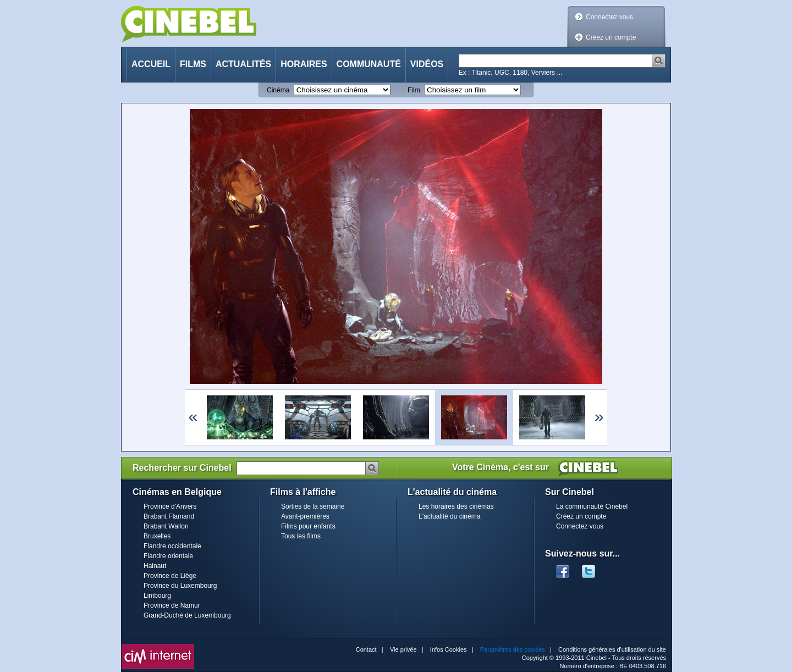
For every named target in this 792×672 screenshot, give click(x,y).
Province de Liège (170, 576)
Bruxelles (157, 536)
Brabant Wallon (166, 526)
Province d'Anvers (170, 506)
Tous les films (301, 536)
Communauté (369, 64)
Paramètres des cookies (513, 649)
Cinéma (278, 90)
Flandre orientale (168, 556)
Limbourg (157, 596)
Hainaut (155, 566)
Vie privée (403, 649)
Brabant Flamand (169, 516)
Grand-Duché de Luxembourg (187, 615)
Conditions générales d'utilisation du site (612, 649)
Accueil (151, 64)
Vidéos (427, 64)
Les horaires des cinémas (456, 506)
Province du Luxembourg (180, 586)
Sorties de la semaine (313, 506)
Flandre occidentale (172, 546)
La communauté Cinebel (592, 506)
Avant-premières (305, 516)
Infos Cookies (449, 649)
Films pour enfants (308, 526)
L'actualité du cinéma (449, 516)
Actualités (243, 64)
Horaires (304, 64)
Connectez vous (609, 17)
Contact (366, 649)
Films (193, 64)
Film (414, 90)
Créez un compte (611, 37)
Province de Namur (172, 605)
